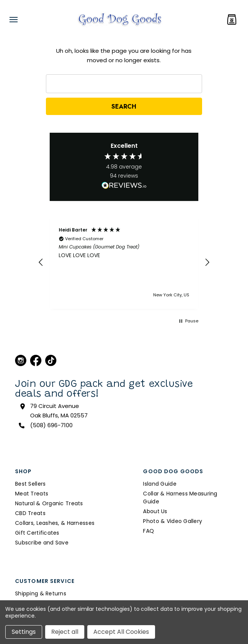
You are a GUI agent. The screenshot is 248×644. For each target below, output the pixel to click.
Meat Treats (32, 494)
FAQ (148, 531)
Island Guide (160, 484)
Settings (24, 632)
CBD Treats (30, 513)
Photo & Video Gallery (173, 521)
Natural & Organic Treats (49, 503)
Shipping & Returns (41, 593)
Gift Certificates (37, 533)
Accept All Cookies (121, 632)
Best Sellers (30, 484)
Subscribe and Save (42, 543)
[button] (41, 262)
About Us (155, 511)
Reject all (65, 632)
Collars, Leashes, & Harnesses (55, 523)
